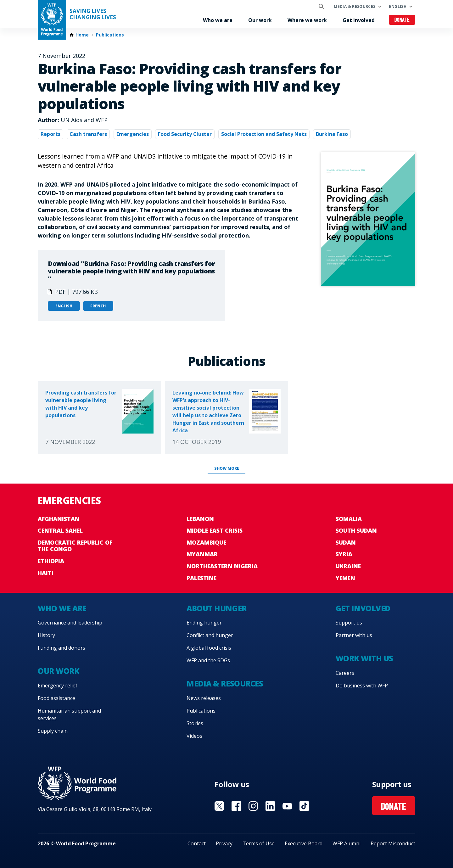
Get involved (359, 20)
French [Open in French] (98, 306)
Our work (260, 20)
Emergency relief (58, 686)
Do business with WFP (362, 686)
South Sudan (356, 530)
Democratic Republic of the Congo (75, 546)
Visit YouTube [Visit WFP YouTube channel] (287, 806)
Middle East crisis (215, 530)
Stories (195, 723)
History (46, 635)
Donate (402, 20)
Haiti (46, 573)
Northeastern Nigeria (222, 566)
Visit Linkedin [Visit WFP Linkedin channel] (270, 806)
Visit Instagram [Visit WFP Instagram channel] (253, 806)
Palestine (201, 578)
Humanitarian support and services (69, 714)
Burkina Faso (332, 134)
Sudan (346, 542)
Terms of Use (259, 843)
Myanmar (202, 554)
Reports (50, 134)
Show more (227, 468)
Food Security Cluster (185, 134)
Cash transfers (88, 134)
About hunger (216, 608)
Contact (197, 843)
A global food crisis (209, 648)
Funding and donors (62, 648)
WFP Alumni (347, 843)
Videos (194, 736)
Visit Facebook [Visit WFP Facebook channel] (236, 806)
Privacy (224, 843)
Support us (349, 623)
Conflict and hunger (210, 635)
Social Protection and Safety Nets (264, 134)
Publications (110, 35)
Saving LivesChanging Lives (93, 14)
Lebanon (200, 519)
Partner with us (354, 635)
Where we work (307, 20)
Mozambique (206, 542)
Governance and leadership (70, 623)
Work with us (364, 658)
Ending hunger (204, 623)
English (398, 6)
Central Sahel (60, 530)
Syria (344, 554)
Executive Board (304, 843)
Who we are (218, 20)
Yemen (345, 578)
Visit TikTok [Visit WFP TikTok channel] (304, 806)
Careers (345, 673)
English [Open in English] (64, 306)
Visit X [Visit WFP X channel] (219, 806)
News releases (204, 698)
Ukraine (348, 566)
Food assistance (56, 698)
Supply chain (53, 731)
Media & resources (355, 6)
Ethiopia (51, 561)
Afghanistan (59, 519)
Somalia (349, 519)
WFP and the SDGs (208, 660)
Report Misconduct (393, 843)
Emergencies (133, 134)
